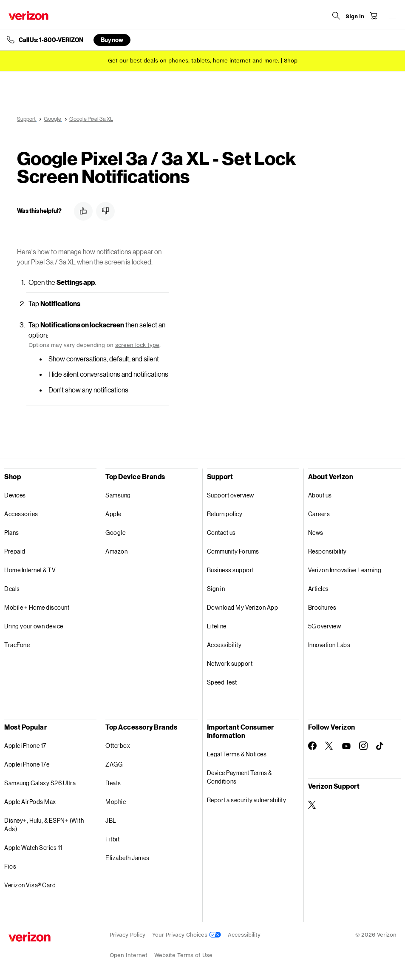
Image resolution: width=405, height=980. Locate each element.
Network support (230, 663)
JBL (111, 820)
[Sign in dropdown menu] (355, 17)
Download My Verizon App (243, 607)
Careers (319, 514)
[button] (83, 211)
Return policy (225, 514)
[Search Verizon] (336, 16)
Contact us (221, 533)
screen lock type (137, 345)
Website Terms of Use (183, 955)
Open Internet (129, 955)
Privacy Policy (127, 935)
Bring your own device (34, 626)
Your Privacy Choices (187, 935)
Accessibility (224, 645)
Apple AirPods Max (30, 802)
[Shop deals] (291, 61)
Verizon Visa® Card (30, 885)
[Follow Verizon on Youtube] (346, 746)
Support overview (231, 495)
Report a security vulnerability (247, 800)
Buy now (112, 40)
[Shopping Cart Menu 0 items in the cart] (374, 16)
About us (320, 495)
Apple (113, 514)
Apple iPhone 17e (27, 764)
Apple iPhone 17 (25, 746)
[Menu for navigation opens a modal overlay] (392, 16)
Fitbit (112, 839)
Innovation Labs (329, 645)
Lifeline (217, 626)
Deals (12, 589)
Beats (113, 783)
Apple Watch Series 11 (33, 848)
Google (115, 533)
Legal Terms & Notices (237, 754)
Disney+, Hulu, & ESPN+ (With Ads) (44, 825)
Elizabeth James (127, 858)
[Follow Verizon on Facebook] (312, 746)
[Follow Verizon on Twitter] (329, 746)
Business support (231, 570)
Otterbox (118, 746)
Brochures (322, 607)
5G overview (325, 626)
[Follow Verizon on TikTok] (380, 746)
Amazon (116, 551)
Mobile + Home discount (37, 607)
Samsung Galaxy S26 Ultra (40, 783)
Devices (15, 495)
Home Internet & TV (30, 570)
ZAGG (114, 764)
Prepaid (15, 551)
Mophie (116, 802)
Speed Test (222, 682)
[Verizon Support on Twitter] (312, 805)
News (316, 533)
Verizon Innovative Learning (345, 570)
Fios (10, 866)
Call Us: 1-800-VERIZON (51, 40)
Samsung (118, 495)
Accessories (21, 514)
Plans (12, 533)
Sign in (216, 589)
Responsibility (327, 551)
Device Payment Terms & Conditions (239, 777)
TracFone (17, 645)
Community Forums (233, 551)
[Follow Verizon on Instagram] (363, 746)
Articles (319, 589)
